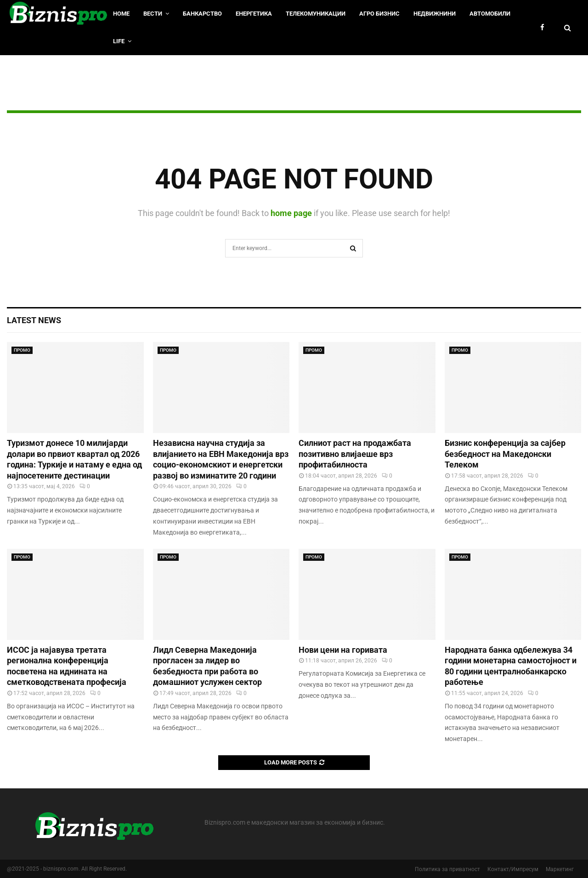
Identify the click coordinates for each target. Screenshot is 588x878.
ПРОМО (22, 350)
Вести (153, 14)
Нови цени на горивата (343, 650)
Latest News (34, 320)
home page (291, 213)
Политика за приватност (447, 869)
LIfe (119, 41)
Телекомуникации (316, 14)
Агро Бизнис (379, 14)
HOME (121, 14)
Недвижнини (435, 14)
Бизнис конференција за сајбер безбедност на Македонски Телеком (505, 454)
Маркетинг (560, 869)
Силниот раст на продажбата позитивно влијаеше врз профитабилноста (355, 454)
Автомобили (490, 14)
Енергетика (254, 14)
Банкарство (202, 14)
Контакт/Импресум (513, 869)
